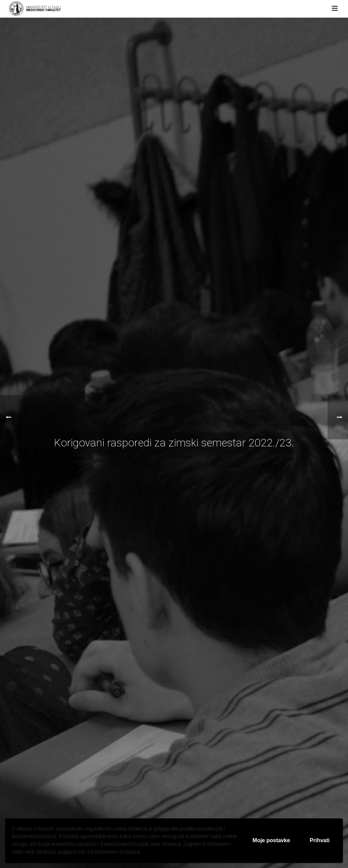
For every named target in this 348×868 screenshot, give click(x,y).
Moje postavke (271, 840)
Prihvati (320, 840)
